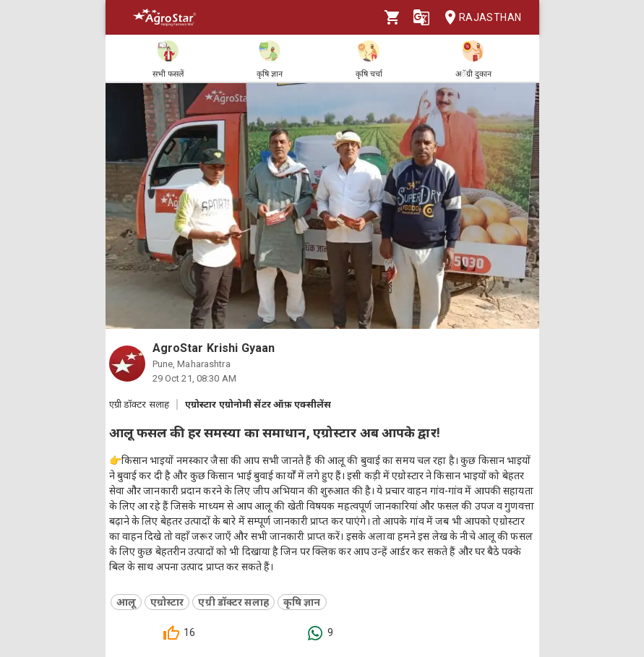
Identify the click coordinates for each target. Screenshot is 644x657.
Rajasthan (479, 18)
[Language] (421, 17)
